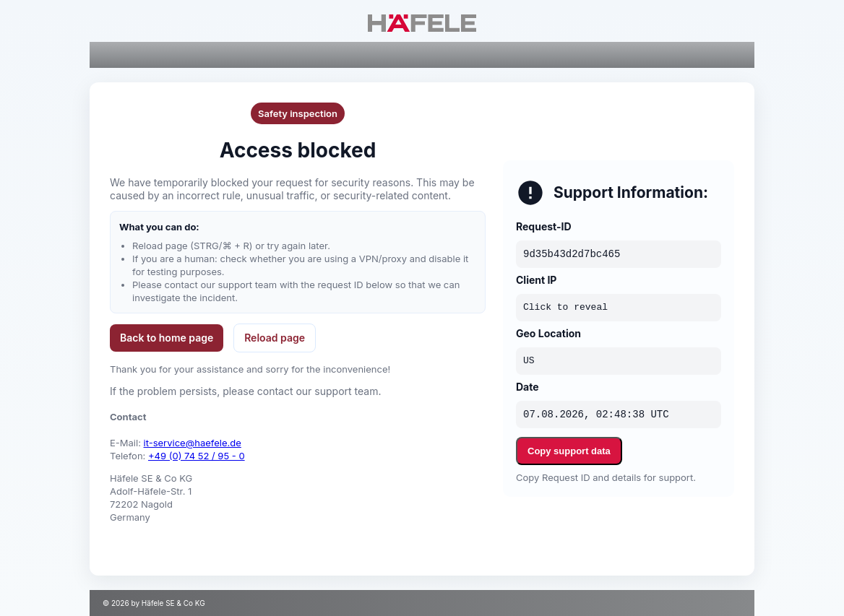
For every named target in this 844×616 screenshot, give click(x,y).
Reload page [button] (275, 338)
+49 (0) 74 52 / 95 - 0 (197, 456)
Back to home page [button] (167, 338)
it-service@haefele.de (193, 443)
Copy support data (569, 451)
